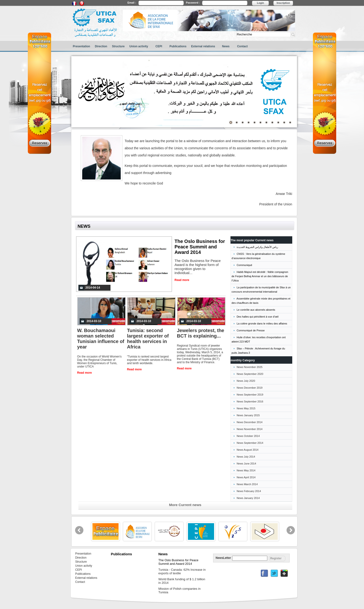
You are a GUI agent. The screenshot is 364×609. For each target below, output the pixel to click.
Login (260, 3)
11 (290, 122)
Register (276, 558)
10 (284, 122)
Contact (242, 46)
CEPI (159, 46)
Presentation (82, 46)
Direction (101, 46)
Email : (132, 3)
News (226, 46)
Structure (118, 46)
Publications (178, 46)
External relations (203, 46)
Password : (193, 3)
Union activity (139, 46)
